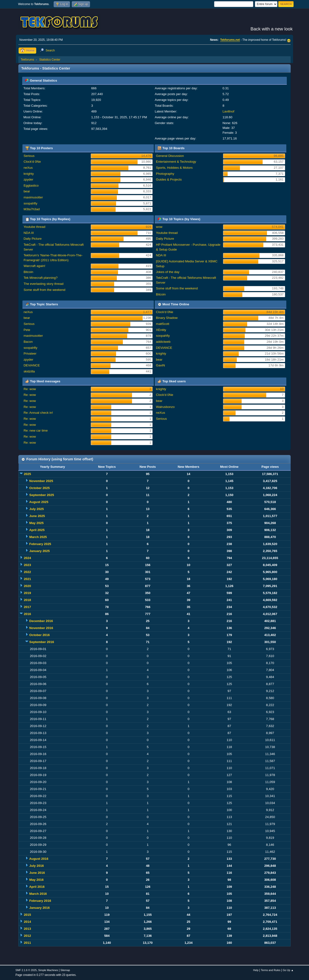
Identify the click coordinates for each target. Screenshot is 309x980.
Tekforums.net (230, 40)
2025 (28, 474)
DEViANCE (32, 365)
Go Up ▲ (288, 970)
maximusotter (33, 197)
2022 (28, 572)
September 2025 (42, 495)
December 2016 (41, 621)
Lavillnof (228, 111)
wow (159, 227)
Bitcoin (28, 272)
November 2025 (41, 481)
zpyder (28, 179)
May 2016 (36, 880)
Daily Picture (33, 239)
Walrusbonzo (165, 407)
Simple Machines (48, 970)
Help (256, 970)
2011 (28, 943)
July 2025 (36, 509)
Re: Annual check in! (38, 413)
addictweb (163, 342)
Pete (27, 330)
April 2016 (37, 887)
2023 (28, 565)
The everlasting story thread (44, 284)
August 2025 (39, 502)
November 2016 (41, 628)
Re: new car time (36, 430)
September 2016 (42, 642)
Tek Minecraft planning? (41, 278)
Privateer (30, 353)
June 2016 (37, 873)
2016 (28, 614)
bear (27, 191)
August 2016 (39, 859)
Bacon (28, 342)
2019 (28, 593)
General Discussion (170, 156)
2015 (28, 915)
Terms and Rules (271, 970)
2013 (28, 929)
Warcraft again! (35, 266)
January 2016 (39, 908)
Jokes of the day (168, 272)
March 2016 (38, 894)
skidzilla (29, 371)
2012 (28, 936)
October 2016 (39, 635)
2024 (28, 558)
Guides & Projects (169, 179)
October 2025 (39, 488)
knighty (29, 174)
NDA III (29, 233)
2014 (28, 922)
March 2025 (38, 537)
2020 (28, 586)
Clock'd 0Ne (32, 162)
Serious (29, 156)
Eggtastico (31, 185)
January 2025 (39, 551)
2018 (28, 600)
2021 (28, 579)
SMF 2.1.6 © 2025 (26, 970)
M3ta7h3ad (32, 209)
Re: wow (30, 389)
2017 (28, 607)
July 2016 (36, 866)
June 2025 (37, 516)
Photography (165, 174)
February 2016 (40, 901)
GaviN (160, 365)
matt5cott (163, 324)
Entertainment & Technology (176, 162)
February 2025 (40, 544)
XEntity (161, 330)
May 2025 (36, 523)
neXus (28, 168)
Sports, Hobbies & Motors (174, 168)
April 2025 (37, 530)
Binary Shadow (167, 318)
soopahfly (31, 203)
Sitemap (65, 970)
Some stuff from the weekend (45, 290)
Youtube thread (35, 227)
